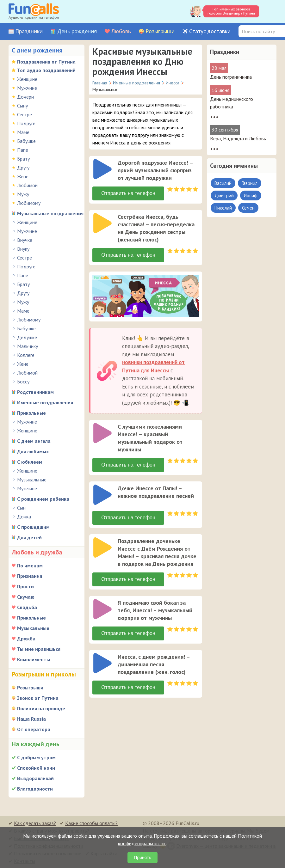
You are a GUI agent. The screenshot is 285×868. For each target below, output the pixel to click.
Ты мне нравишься (39, 649)
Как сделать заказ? (35, 823)
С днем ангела (34, 441)
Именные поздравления (45, 402)
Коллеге (26, 355)
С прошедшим (33, 527)
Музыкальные (32, 480)
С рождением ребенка (43, 499)
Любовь (121, 31)
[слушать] (102, 169)
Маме (23, 132)
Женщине (27, 79)
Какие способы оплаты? (91, 823)
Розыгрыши (160, 31)
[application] (103, 170)
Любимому (29, 203)
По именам (30, 565)
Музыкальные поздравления (50, 213)
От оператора (34, 729)
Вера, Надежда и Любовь (238, 138)
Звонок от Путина (38, 698)
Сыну (22, 106)
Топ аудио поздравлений (46, 70)
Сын (21, 508)
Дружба (26, 639)
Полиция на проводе (41, 708)
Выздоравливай (35, 778)
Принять (142, 858)
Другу (23, 168)
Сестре (25, 114)
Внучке (25, 240)
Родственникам (35, 392)
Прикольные (31, 413)
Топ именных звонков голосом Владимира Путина (231, 11)
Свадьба (27, 607)
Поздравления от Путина (46, 62)
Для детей (29, 537)
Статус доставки (210, 31)
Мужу (23, 194)
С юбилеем (30, 462)
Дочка (24, 517)
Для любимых (33, 451)
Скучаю (26, 597)
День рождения (77, 31)
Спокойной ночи (36, 768)
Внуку (23, 249)
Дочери (25, 97)
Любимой (27, 185)
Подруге (26, 123)
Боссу (23, 382)
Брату (23, 159)
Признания (30, 576)
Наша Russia (31, 719)
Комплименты (34, 659)
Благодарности (35, 789)
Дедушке (27, 337)
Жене (23, 176)
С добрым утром (36, 757)
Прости (25, 586)
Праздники (29, 31)
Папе (23, 150)
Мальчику (28, 346)
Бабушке (26, 141)
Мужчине (27, 88)
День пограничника (231, 77)
